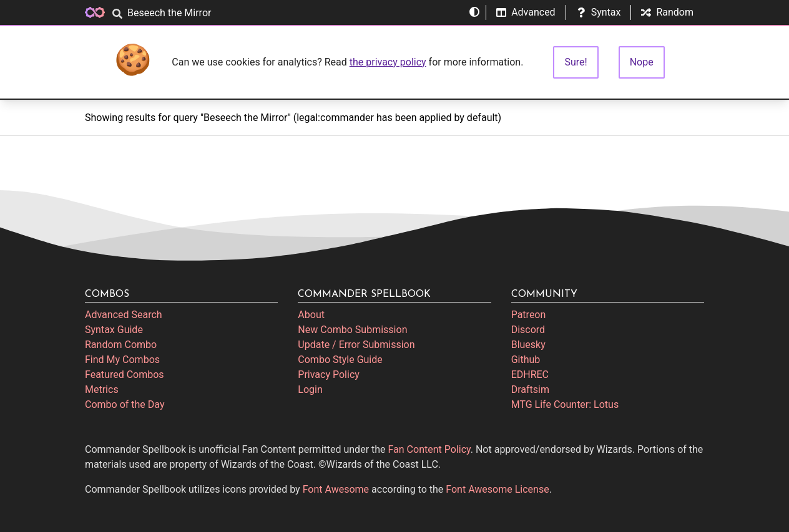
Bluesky (528, 345)
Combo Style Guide (340, 360)
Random (667, 12)
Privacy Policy (329, 375)
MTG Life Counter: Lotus (565, 404)
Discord (528, 330)
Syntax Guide (114, 330)
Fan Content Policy (429, 449)
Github (526, 360)
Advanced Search (124, 315)
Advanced (526, 12)
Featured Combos (125, 375)
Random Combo (121, 345)
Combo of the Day (125, 404)
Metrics (102, 389)
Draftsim (530, 389)
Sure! (576, 62)
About (311, 315)
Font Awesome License (497, 489)
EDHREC (530, 375)
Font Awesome (336, 489)
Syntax (599, 12)
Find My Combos (122, 360)
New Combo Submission (352, 330)
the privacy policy (388, 62)
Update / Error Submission (356, 345)
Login (310, 389)
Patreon (529, 315)
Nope (642, 62)
